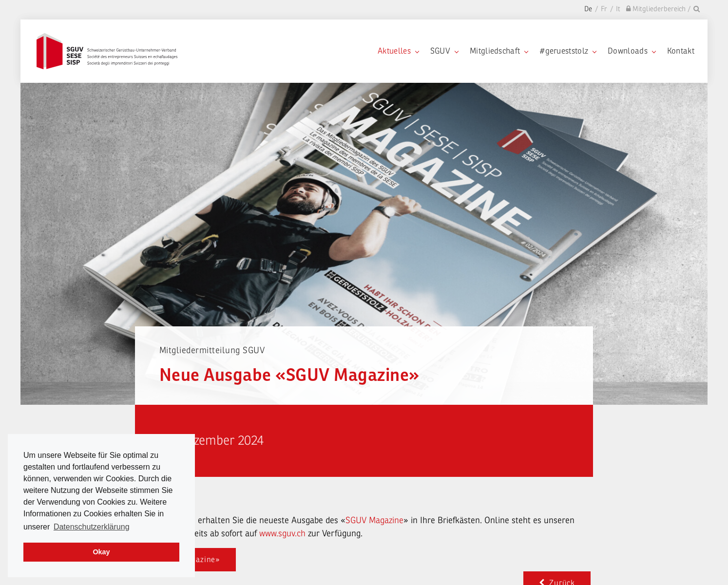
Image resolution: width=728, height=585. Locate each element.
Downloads (632, 51)
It (618, 9)
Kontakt (681, 51)
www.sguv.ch (282, 533)
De (588, 9)
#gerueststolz (568, 51)
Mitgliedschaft (499, 51)
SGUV (444, 51)
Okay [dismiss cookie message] (101, 552)
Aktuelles (398, 51)
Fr (604, 9)
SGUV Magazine (374, 520)
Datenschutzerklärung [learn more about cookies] (92, 527)
